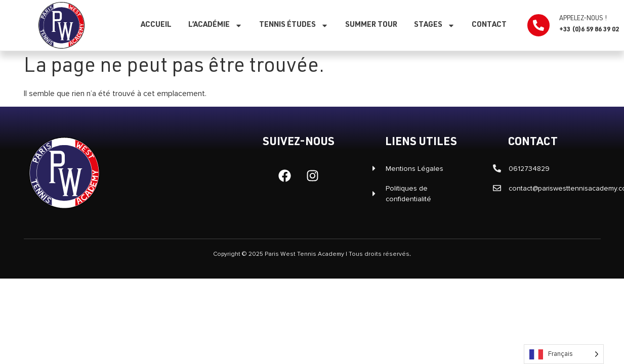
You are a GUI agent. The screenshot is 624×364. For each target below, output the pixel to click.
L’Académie (215, 26)
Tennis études (294, 26)
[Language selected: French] (564, 354)
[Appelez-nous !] (538, 25)
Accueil (156, 25)
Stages (434, 26)
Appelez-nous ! (583, 19)
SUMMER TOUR (371, 25)
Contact (489, 25)
